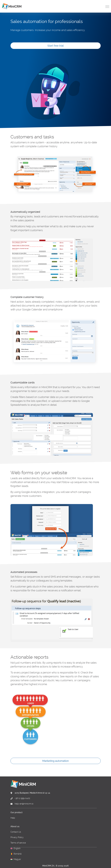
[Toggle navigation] (107, 6)
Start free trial (56, 46)
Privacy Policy (17, 837)
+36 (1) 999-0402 (22, 798)
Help (13, 818)
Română (18, 854)
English (17, 848)
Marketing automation (56, 761)
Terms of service (18, 843)
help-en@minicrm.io (24, 804)
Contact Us (16, 832)
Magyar (17, 859)
